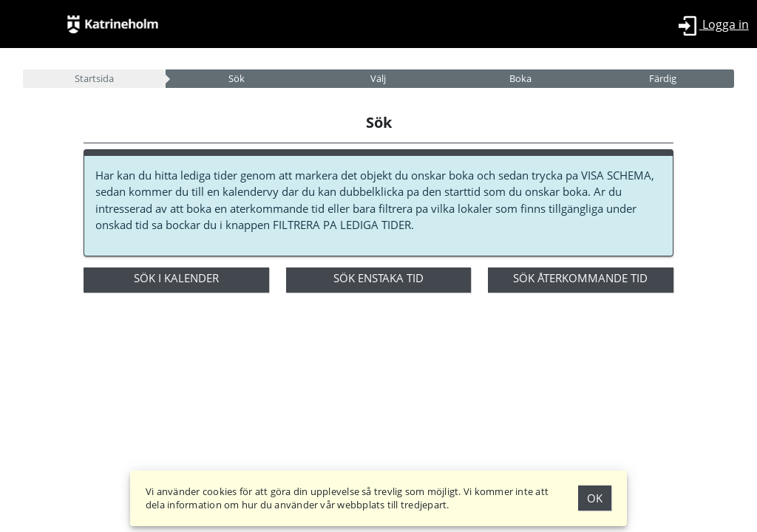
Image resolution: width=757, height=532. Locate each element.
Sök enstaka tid (378, 278)
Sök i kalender (176, 278)
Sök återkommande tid (580, 278)
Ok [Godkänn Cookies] (595, 498)
